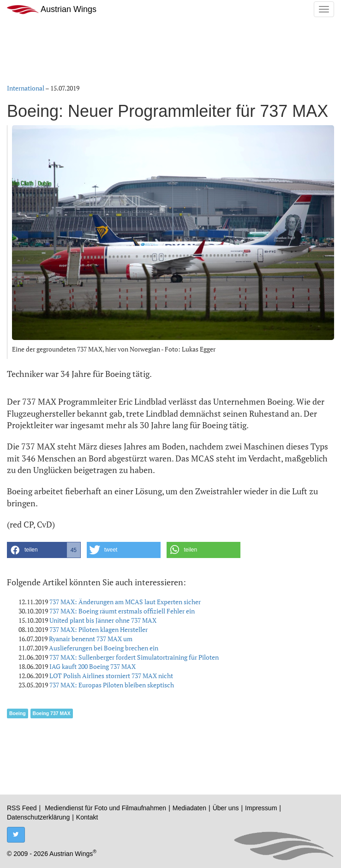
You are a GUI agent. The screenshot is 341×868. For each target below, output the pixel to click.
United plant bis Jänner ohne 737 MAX (103, 620)
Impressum (261, 808)
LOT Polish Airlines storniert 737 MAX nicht (111, 676)
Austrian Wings (52, 9)
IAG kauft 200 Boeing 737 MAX (93, 666)
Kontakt (87, 817)
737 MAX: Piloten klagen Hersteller (99, 629)
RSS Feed (22, 808)
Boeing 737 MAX (52, 713)
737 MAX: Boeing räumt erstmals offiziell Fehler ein (122, 611)
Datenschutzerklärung (38, 817)
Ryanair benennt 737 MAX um (91, 639)
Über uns (226, 808)
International (26, 88)
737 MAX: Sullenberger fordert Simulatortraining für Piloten (134, 657)
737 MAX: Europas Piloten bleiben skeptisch (112, 685)
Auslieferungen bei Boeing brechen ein (104, 648)
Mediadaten (189, 808)
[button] (44, 550)
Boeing (18, 713)
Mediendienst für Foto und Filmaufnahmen (105, 808)
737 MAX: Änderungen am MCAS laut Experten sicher (125, 602)
